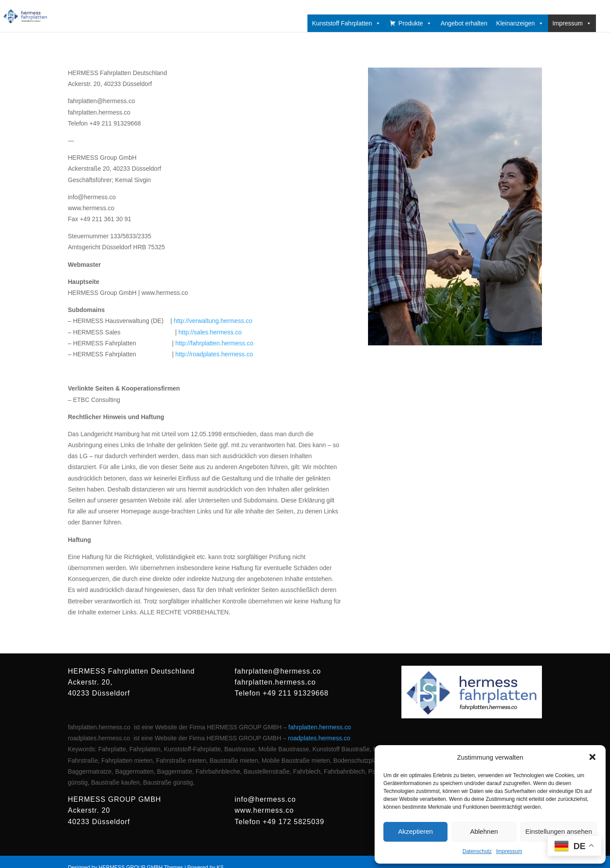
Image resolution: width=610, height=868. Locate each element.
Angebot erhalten (464, 23)
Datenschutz (477, 851)
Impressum (509, 851)
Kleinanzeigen (520, 23)
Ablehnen (484, 831)
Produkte (415, 23)
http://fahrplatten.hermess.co (214, 343)
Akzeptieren (415, 831)
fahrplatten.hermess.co (320, 727)
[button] (592, 757)
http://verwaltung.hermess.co (213, 321)
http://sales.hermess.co (210, 332)
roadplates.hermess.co (319, 738)
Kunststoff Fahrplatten (346, 23)
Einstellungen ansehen (559, 831)
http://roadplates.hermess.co (214, 354)
